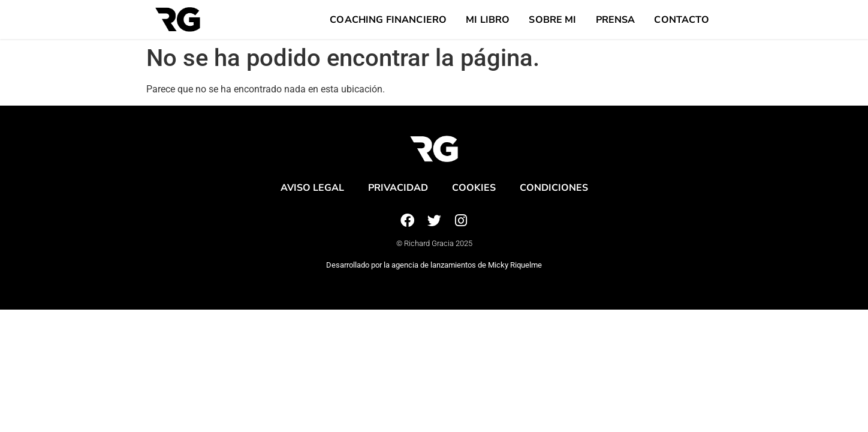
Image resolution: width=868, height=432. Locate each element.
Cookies (474, 188)
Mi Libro (488, 20)
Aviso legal (312, 188)
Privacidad (398, 188)
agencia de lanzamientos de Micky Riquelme (467, 265)
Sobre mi (552, 20)
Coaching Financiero (388, 20)
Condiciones (554, 188)
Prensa (616, 20)
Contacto (681, 20)
